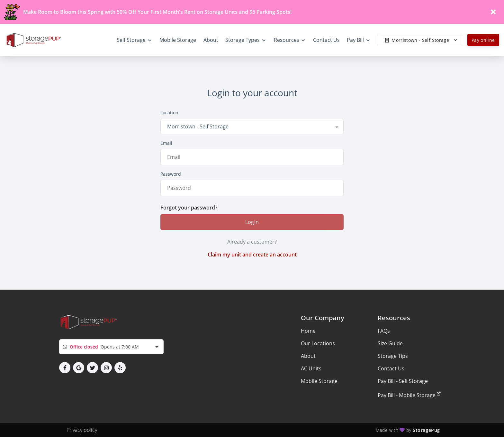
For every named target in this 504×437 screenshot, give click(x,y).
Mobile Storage (319, 381)
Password (171, 174)
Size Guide (390, 343)
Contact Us (391, 368)
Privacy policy (82, 430)
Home (308, 331)
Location (169, 112)
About (308, 356)
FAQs (384, 331)
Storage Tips (393, 356)
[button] (65, 368)
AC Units (311, 368)
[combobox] (252, 126)
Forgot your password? (189, 208)
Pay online (483, 40)
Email (166, 143)
